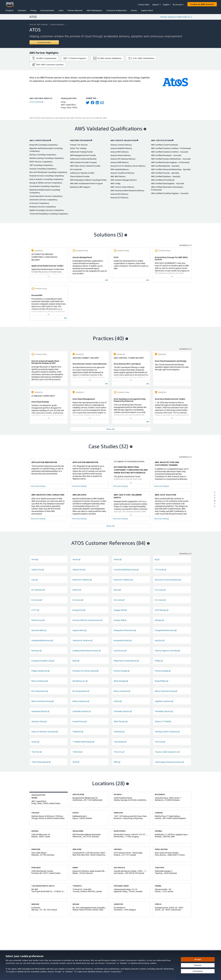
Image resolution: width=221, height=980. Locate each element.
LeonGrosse (120, 650)
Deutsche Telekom (82, 580)
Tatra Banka (120, 742)
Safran (118, 701)
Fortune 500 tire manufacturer (87, 620)
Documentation (47, 10)
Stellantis (78, 732)
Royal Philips (162, 681)
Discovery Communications (168, 580)
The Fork (160, 742)
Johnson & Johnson (82, 640)
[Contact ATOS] (44, 42)
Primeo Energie (122, 671)
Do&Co (77, 590)
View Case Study (38, 486)
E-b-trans (160, 590)
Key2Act (160, 640)
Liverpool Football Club (43, 661)
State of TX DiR (163, 721)
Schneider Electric (40, 711)
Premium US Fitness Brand (86, 671)
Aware (76, 559)
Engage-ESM (120, 610)
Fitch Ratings (162, 610)
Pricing (33, 10)
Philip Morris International (126, 661)
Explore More (147, 10)
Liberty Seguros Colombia (167, 650)
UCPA (76, 762)
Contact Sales (144, 5)
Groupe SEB (120, 620)
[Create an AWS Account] (202, 4)
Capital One (38, 569)
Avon (35, 559)
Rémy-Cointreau (81, 701)
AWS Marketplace (94, 10)
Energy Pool (79, 610)
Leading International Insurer (87, 650)
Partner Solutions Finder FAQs (175, 17)
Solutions (22, 10)
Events (134, 10)
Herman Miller (39, 630)
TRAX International (41, 762)
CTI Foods (160, 569)
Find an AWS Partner (39, 24)
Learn (61, 10)
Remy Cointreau (40, 681)
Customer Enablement (117, 10)
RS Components (40, 691)
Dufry (117, 590)
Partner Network (75, 10)
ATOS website (36, 102)
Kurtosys (36, 650)
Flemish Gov (38, 620)
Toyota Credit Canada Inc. (167, 752)
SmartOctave (80, 721)
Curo (35, 580)
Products (10, 10)
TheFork (77, 752)
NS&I (76, 661)
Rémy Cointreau (122, 691)
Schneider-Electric (82, 711)
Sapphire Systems (164, 701)
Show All (111, 429)
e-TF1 (35, 610)
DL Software (38, 590)
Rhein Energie (121, 681)
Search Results (57, 24)
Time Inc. (119, 752)
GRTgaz (159, 620)
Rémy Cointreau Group (166, 691)
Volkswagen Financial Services (169, 762)
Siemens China (39, 721)
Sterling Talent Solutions (167, 732)
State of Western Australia (45, 732)
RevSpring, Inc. (80, 681)
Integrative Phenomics (125, 630)
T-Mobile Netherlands (83, 742)
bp (157, 559)
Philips (159, 661)
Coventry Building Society (126, 569)
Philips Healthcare (40, 671)
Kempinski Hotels (123, 640)
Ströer (35, 742)
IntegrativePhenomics (166, 630)
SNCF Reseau (121, 721)
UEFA (117, 762)
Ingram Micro (79, 630)
